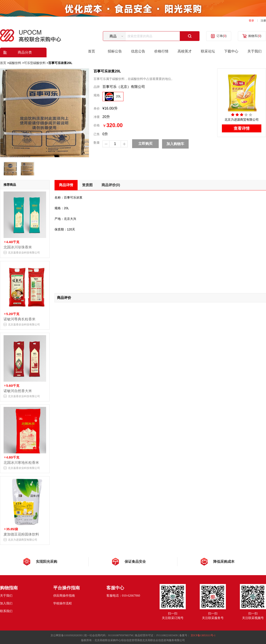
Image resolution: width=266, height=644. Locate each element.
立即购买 (145, 144)
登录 (251, 21)
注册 (263, 21)
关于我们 (254, 51)
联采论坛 (208, 51)
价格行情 (161, 51)
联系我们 (6, 611)
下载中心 (231, 51)
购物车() (255, 36)
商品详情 (66, 185)
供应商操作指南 (64, 596)
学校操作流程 (63, 603)
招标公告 (115, 51)
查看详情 (242, 128)
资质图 (87, 185)
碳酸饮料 (15, 63)
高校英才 (185, 51)
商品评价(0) (111, 185)
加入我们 (6, 603)
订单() (222, 36)
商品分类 (25, 52)
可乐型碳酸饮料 (35, 63)
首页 (92, 51)
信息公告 (138, 51)
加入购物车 (175, 144)
